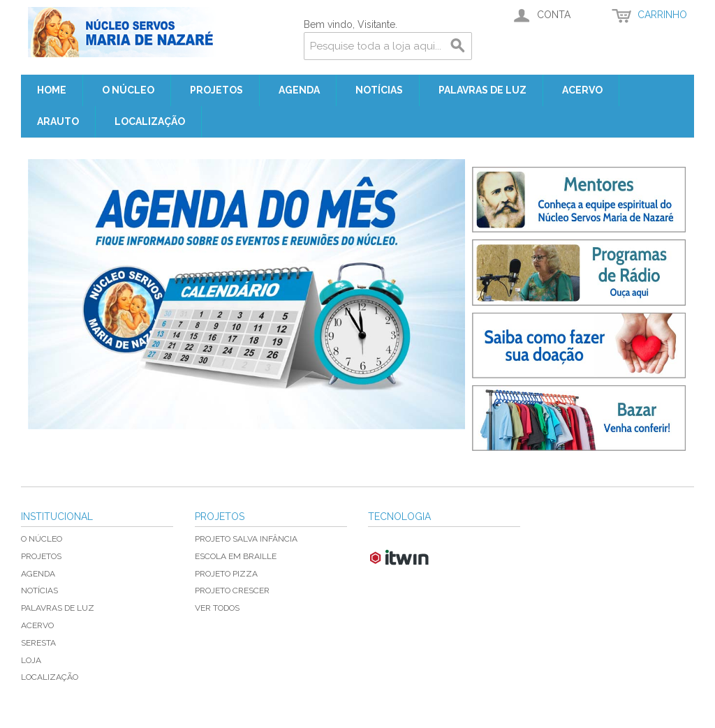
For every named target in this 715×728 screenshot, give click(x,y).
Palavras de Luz (482, 90)
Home (52, 90)
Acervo (582, 90)
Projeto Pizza (226, 574)
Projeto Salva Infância (246, 539)
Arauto (58, 121)
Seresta (38, 643)
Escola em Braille (236, 556)
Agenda (299, 90)
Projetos (216, 90)
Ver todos (217, 608)
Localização (150, 121)
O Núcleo (128, 90)
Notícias (379, 90)
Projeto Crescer (232, 590)
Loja (31, 660)
